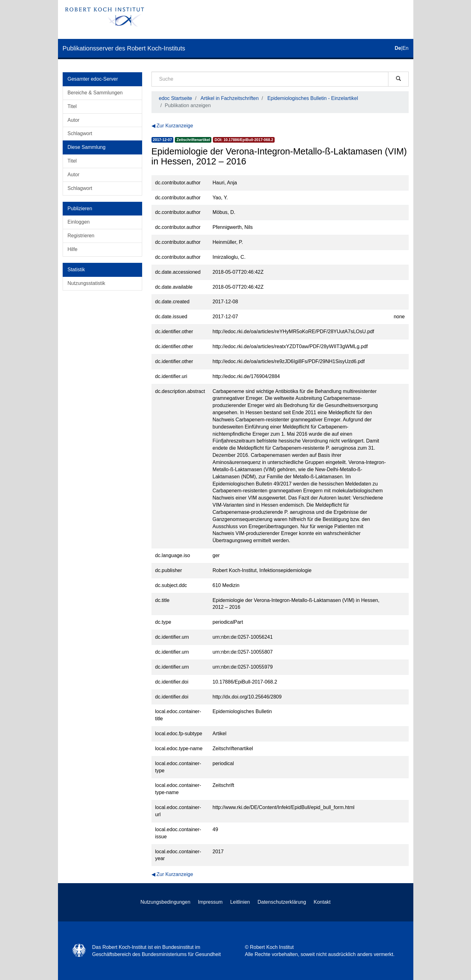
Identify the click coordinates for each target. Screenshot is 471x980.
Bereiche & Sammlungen (95, 93)
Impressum (210, 902)
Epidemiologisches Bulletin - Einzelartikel (313, 98)
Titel (72, 106)
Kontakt (322, 902)
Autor (74, 120)
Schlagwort (80, 133)
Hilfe (73, 249)
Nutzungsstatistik (87, 283)
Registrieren (81, 236)
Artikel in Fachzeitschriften (230, 98)
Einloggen (79, 222)
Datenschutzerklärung (282, 902)
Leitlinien (240, 902)
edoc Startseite (176, 98)
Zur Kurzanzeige (175, 126)
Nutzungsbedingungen (165, 902)
